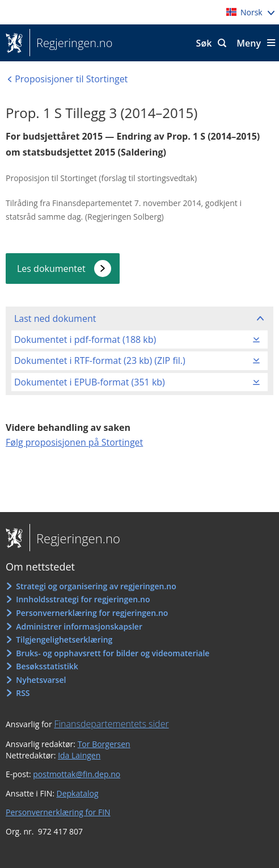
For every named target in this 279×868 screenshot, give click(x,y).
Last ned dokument (55, 318)
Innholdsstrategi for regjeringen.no (83, 599)
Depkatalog (78, 793)
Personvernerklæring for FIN (58, 812)
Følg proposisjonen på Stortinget (74, 442)
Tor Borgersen (104, 744)
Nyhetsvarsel (41, 680)
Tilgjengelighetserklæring (64, 640)
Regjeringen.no (71, 43)
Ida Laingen (79, 755)
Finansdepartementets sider (111, 724)
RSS (23, 693)
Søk (204, 43)
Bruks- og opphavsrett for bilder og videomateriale (113, 653)
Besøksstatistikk (47, 666)
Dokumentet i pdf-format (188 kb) (85, 339)
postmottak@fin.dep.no (77, 774)
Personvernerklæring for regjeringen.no (92, 613)
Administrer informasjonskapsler (79, 626)
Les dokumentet (51, 269)
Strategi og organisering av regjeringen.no (96, 586)
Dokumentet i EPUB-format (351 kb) (90, 382)
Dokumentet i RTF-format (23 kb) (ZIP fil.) (100, 360)
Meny (249, 43)
